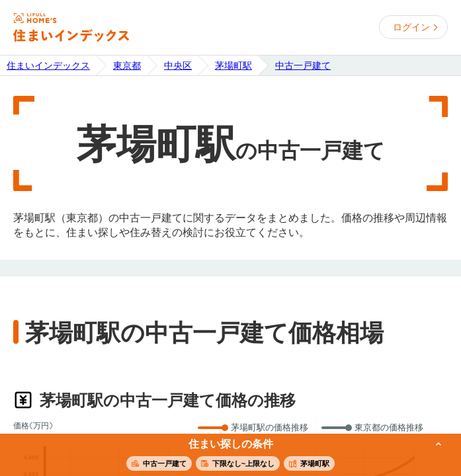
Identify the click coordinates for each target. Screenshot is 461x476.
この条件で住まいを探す (223, 456)
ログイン (411, 27)
